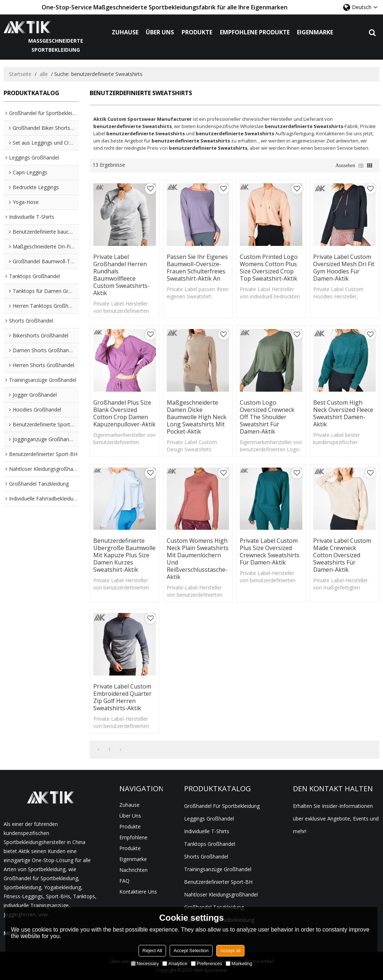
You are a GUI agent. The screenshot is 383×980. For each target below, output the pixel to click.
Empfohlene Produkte (255, 32)
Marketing (239, 964)
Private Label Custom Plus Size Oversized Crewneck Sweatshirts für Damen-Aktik (270, 551)
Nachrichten (133, 870)
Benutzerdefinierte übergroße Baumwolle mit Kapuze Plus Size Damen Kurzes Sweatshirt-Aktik (124, 555)
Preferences (207, 964)
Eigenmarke (315, 32)
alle (44, 74)
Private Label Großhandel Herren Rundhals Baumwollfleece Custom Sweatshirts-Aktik (122, 275)
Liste (361, 166)
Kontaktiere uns (138, 892)
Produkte (197, 32)
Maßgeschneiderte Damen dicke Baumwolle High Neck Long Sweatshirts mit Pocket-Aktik (197, 417)
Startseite (20, 74)
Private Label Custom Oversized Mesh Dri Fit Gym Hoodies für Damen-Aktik (344, 268)
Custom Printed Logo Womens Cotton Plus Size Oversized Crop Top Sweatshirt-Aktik (269, 268)
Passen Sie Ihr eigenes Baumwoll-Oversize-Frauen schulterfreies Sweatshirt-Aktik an (197, 268)
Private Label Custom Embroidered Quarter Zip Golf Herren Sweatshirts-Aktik (122, 697)
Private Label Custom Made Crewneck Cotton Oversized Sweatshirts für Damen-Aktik (342, 555)
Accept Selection (191, 951)
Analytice (175, 964)
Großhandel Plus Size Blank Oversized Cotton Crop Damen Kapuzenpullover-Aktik (124, 413)
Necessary (145, 964)
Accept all (230, 951)
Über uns (160, 32)
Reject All (152, 951)
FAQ (124, 881)
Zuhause (125, 32)
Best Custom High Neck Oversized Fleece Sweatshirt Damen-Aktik (343, 413)
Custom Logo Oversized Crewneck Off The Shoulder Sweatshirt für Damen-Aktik (267, 417)
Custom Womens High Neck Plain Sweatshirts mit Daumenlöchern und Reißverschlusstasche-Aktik (198, 559)
